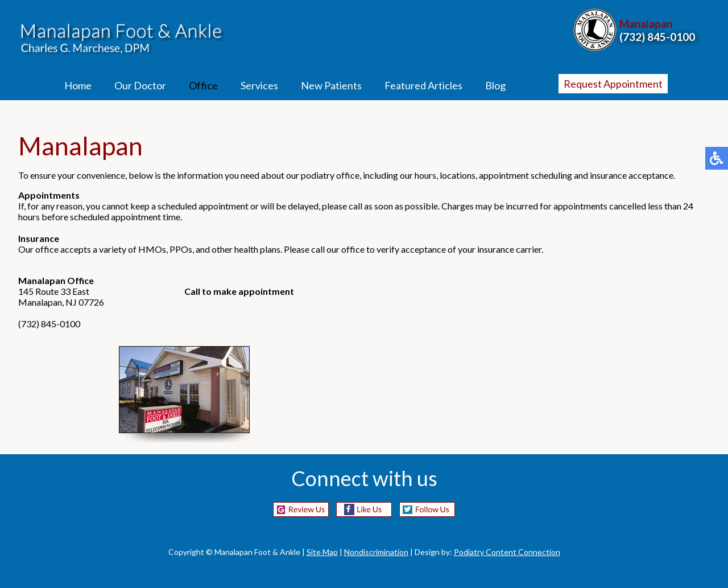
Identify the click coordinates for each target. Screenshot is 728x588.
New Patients (331, 85)
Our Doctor (140, 85)
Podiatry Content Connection (507, 552)
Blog (495, 85)
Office (203, 85)
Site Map (322, 552)
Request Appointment (613, 84)
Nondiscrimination (376, 552)
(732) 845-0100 (657, 37)
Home (78, 85)
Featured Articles (423, 85)
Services (259, 85)
